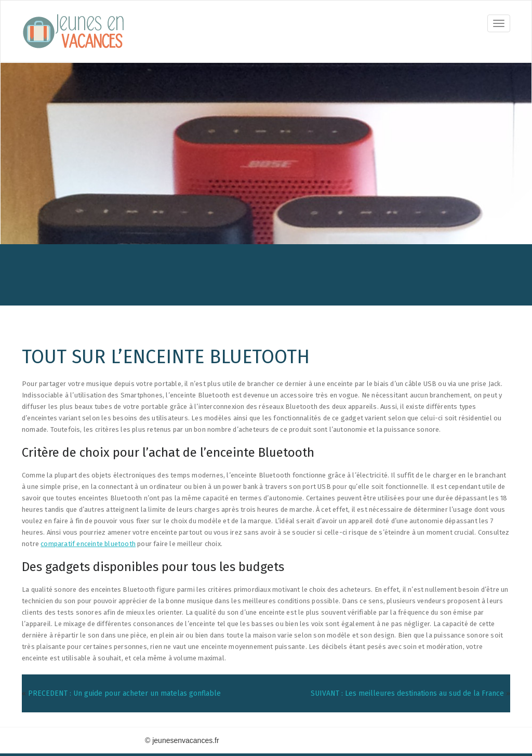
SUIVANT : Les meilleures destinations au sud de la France (407, 693)
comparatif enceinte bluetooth (88, 544)
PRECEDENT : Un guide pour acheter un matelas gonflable (124, 693)
